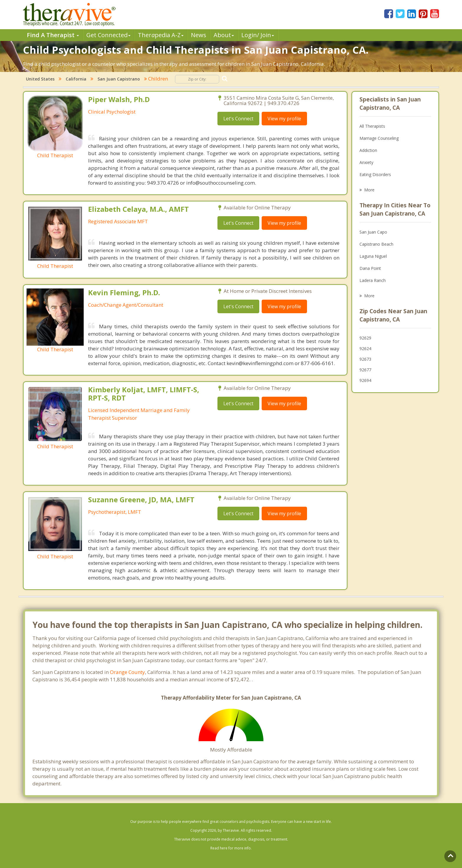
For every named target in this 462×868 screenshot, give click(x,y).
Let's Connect (238, 119)
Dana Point (370, 268)
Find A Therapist (53, 35)
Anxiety (366, 162)
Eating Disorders (375, 174)
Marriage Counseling (379, 138)
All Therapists (372, 126)
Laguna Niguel (373, 256)
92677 (365, 370)
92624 (365, 348)
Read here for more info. (231, 848)
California (76, 79)
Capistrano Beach (376, 244)
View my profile (284, 119)
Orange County (127, 672)
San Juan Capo (373, 232)
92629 (365, 338)
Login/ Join (258, 35)
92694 (365, 380)
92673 (365, 359)
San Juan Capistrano (119, 79)
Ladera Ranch (373, 280)
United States (40, 79)
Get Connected (108, 35)
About (224, 35)
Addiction (368, 150)
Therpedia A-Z (161, 35)
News (199, 35)
